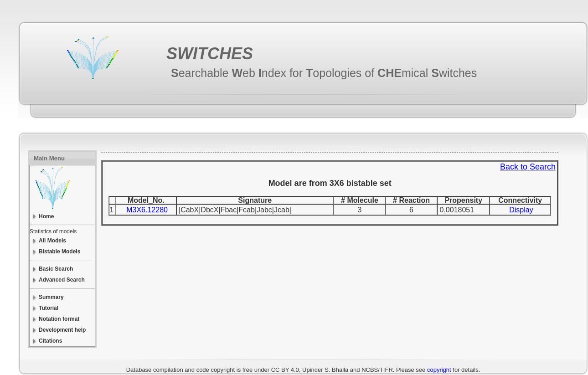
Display (521, 210)
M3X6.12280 (147, 210)
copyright (439, 370)
